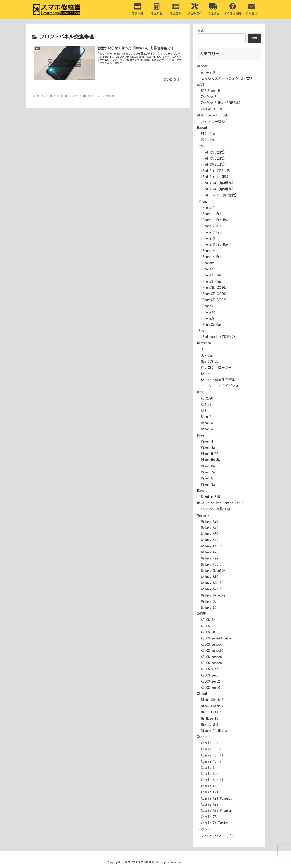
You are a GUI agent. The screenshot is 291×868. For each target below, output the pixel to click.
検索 (201, 30)
